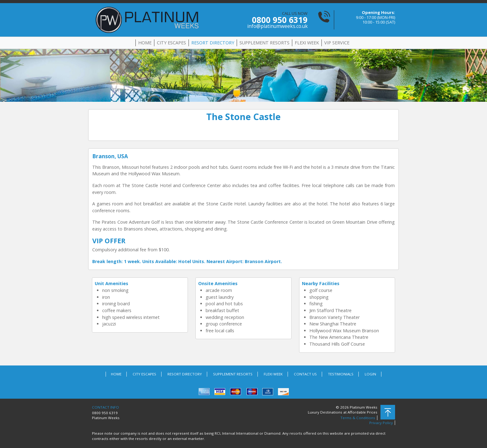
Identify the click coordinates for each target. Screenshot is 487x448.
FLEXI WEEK (307, 43)
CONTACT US (305, 374)
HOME (145, 43)
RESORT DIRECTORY (213, 43)
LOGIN (370, 374)
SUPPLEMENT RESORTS (264, 43)
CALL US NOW (277, 20)
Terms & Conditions (358, 418)
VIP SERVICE (337, 43)
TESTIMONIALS (341, 374)
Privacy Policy (381, 423)
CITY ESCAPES (171, 43)
